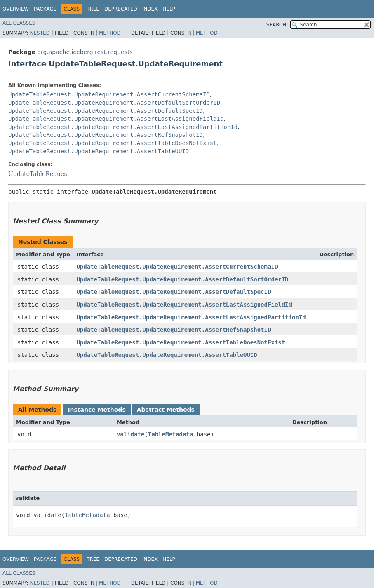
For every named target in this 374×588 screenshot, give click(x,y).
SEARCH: (277, 25)
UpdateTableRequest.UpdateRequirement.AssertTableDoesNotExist (113, 143)
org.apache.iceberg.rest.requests (85, 52)
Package (45, 9)
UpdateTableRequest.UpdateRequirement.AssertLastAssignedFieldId (116, 119)
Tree (93, 9)
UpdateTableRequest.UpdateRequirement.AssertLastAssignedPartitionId (123, 127)
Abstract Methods (166, 410)
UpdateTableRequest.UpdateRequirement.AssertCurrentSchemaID (109, 94)
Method (110, 33)
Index (150, 9)
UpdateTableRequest (39, 174)
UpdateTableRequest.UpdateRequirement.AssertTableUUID (99, 151)
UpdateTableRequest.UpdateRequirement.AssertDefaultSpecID (106, 111)
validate (131, 434)
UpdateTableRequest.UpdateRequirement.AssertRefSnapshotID (106, 135)
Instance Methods (96, 410)
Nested (40, 33)
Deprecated (121, 9)
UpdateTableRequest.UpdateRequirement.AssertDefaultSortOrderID (114, 103)
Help (169, 9)
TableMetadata (171, 434)
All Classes (19, 23)
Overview (16, 9)
